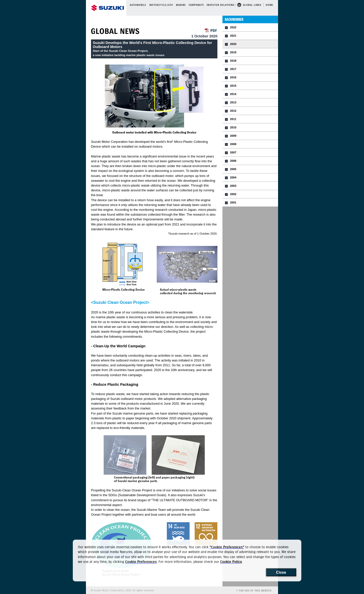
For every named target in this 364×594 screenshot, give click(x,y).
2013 (233, 102)
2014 (233, 94)
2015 (233, 86)
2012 (233, 111)
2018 (233, 61)
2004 (233, 177)
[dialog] (187, 561)
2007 (233, 152)
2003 (233, 186)
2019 (233, 52)
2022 (233, 27)
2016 (233, 77)
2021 (233, 36)
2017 (233, 69)
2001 (233, 202)
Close (281, 572)
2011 (233, 119)
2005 (233, 169)
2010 (233, 127)
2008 (233, 144)
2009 (233, 136)
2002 (233, 194)
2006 (233, 161)
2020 (233, 44)
